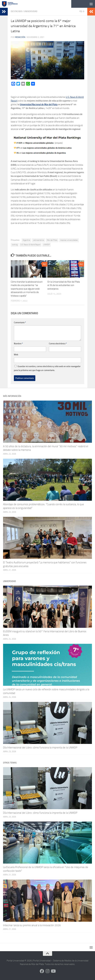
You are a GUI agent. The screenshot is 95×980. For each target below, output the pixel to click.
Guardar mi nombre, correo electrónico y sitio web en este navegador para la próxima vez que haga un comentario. (47, 368)
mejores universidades (69, 240)
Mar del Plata (52, 240)
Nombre (18, 344)
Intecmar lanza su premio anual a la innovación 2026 (32, 925)
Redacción (20, 37)
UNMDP (46, 245)
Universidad (31, 11)
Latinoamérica (38, 240)
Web (16, 355)
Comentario (20, 323)
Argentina (26, 240)
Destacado (17, 11)
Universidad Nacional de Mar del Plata (39, 104)
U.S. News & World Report (30, 245)
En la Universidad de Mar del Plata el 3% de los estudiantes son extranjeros (64, 285)
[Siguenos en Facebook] (42, 971)
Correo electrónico (58, 344)
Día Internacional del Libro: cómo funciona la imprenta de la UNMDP (40, 747)
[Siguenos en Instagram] (47, 971)
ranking (15, 245)
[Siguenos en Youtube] (53, 971)
